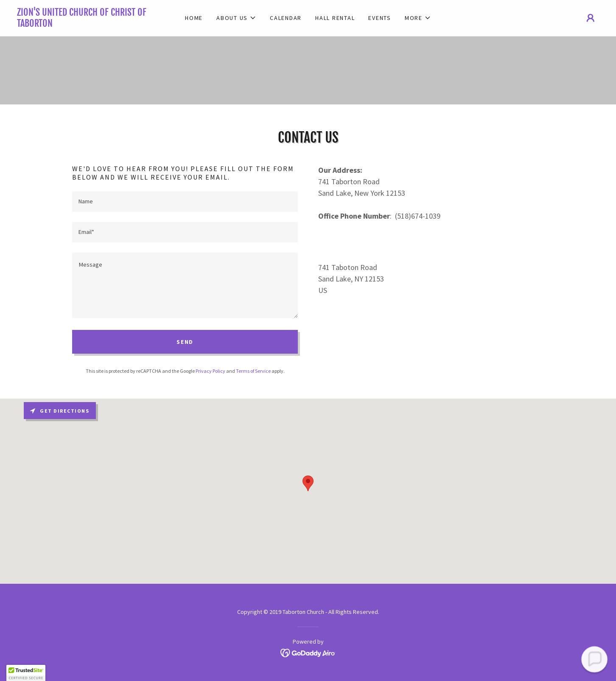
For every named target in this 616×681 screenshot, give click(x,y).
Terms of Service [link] (253, 371)
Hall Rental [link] (335, 18)
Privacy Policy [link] (210, 371)
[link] (90, 24)
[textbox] (185, 202)
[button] (236, 18)
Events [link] (380, 18)
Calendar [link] (286, 18)
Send (185, 342)
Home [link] (194, 18)
